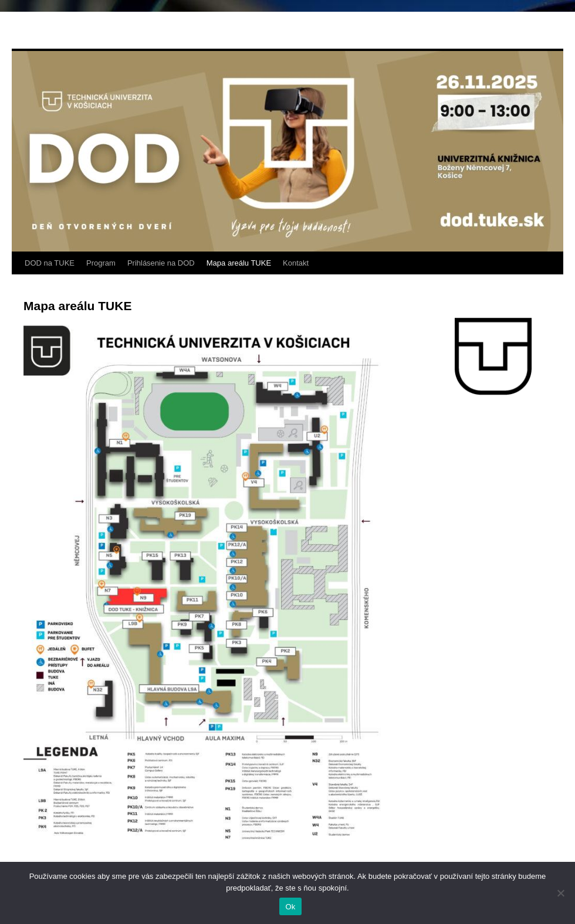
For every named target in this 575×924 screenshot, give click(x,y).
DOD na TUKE (50, 263)
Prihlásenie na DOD (161, 263)
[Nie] (560, 893)
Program (101, 263)
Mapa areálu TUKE (239, 263)
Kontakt (296, 263)
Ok (290, 907)
